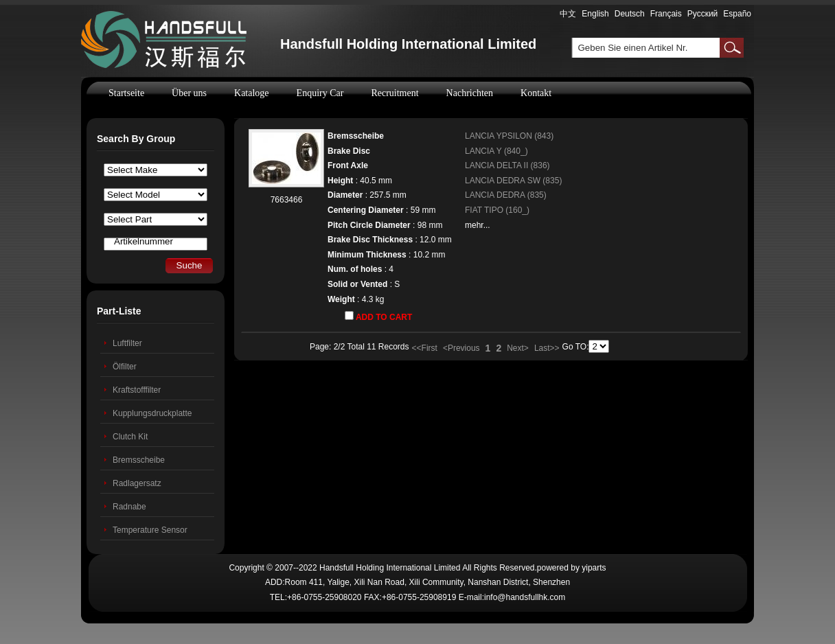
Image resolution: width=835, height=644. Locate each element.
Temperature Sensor (150, 530)
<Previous (461, 348)
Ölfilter (125, 367)
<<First (425, 348)
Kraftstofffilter (137, 390)
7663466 (287, 200)
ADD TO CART (378, 317)
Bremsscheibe (139, 460)
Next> (518, 348)
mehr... (478, 225)
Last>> (547, 348)
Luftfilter (127, 343)
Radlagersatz (137, 483)
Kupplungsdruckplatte (152, 413)
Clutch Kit (130, 437)
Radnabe (129, 507)
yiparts (594, 568)
